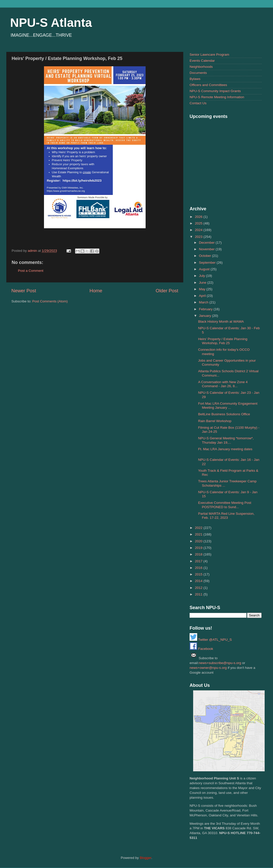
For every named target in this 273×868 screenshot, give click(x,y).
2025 (199, 223)
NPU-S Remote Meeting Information (217, 97)
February (206, 309)
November (207, 249)
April (203, 296)
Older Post (167, 291)
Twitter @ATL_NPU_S (211, 640)
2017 (199, 561)
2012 (199, 588)
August (205, 269)
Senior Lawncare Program (209, 55)
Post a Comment (31, 271)
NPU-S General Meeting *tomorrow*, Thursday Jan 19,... (226, 440)
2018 (199, 554)
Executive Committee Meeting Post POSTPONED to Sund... (225, 505)
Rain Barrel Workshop (215, 421)
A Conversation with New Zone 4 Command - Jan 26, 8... (223, 384)
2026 (199, 217)
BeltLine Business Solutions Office (224, 414)
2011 (199, 594)
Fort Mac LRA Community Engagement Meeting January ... (228, 406)
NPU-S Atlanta (51, 23)
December (207, 243)
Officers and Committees (208, 85)
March (204, 302)
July (202, 276)
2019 (199, 548)
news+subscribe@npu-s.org (220, 663)
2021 (199, 534)
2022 (199, 528)
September (208, 263)
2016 (199, 568)
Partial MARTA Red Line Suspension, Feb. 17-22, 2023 (226, 516)
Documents (198, 73)
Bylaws (195, 79)
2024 (199, 230)
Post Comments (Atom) (50, 301)
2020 (199, 541)
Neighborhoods (201, 67)
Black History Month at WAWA (221, 322)
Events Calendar (202, 61)
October (206, 256)
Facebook (201, 649)
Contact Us (198, 103)
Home (96, 291)
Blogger (146, 858)
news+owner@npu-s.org (208, 668)
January (206, 316)
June (203, 283)
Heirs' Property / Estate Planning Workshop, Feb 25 (223, 341)
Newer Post (24, 291)
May (203, 289)
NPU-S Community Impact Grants (215, 91)
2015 (199, 574)
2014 (199, 581)
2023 (199, 237)
